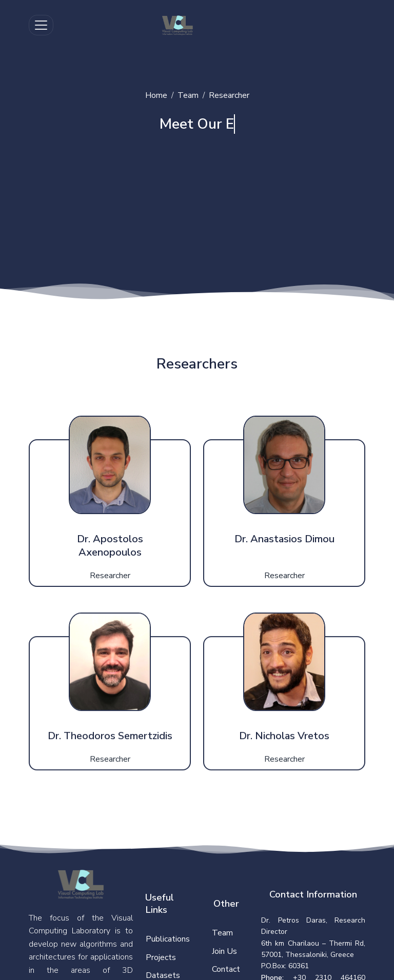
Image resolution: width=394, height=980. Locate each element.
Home (156, 95)
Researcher (229, 95)
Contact (226, 969)
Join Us (224, 951)
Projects (161, 957)
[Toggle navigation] (41, 25)
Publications (168, 939)
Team (188, 95)
